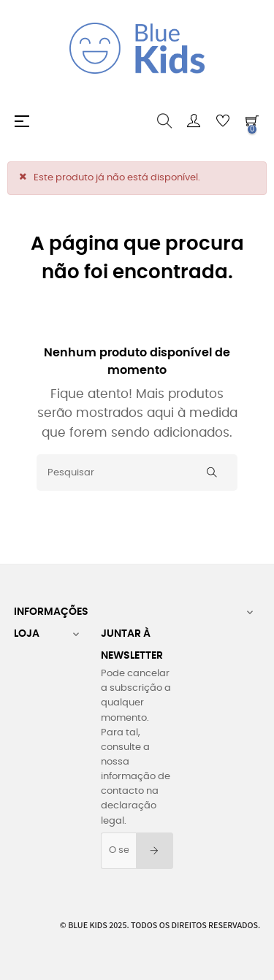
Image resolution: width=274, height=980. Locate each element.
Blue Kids (88, 925)
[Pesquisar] (137, 472)
